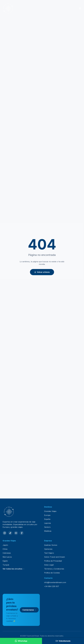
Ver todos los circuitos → (14, 569)
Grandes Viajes (50, 511)
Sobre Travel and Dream (55, 557)
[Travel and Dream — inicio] (8, 8)
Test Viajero (49, 553)
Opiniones (48, 549)
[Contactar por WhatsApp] (21, 641)
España (47, 519)
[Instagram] (5, 533)
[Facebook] (22, 533)
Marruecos (7, 557)
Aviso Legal (49, 565)
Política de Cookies (52, 573)
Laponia (47, 523)
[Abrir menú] (80, 8)
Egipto (5, 561)
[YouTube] (16, 533)
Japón (5, 545)
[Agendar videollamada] (63, 641)
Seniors (47, 527)
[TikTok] (10, 533)
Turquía (6, 565)
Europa (47, 515)
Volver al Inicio (42, 272)
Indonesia (7, 553)
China (5, 549)
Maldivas (48, 531)
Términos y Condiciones (54, 569)
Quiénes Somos (51, 545)
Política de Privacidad (53, 561)
